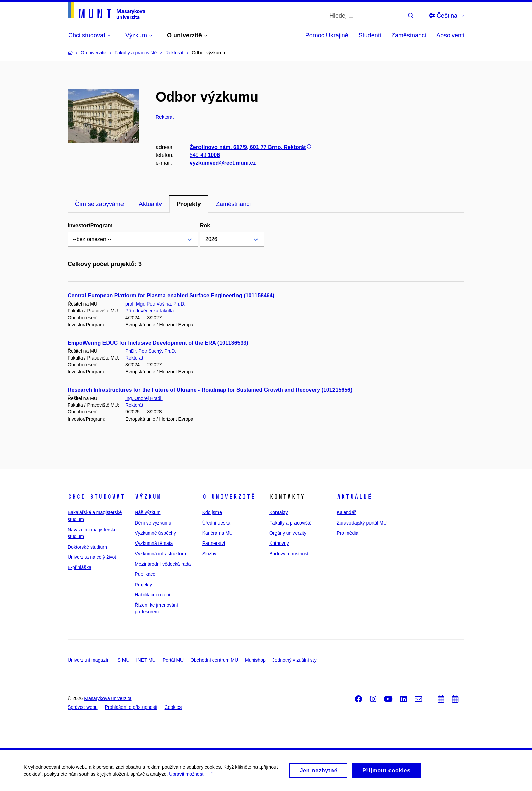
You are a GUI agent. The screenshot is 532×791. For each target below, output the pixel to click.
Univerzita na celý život (92, 557)
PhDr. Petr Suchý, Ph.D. (151, 351)
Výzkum (148, 497)
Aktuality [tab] (150, 204)
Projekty (143, 585)
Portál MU (173, 660)
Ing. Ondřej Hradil (144, 398)
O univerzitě (229, 497)
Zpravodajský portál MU (362, 523)
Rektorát (134, 358)
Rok (205, 226)
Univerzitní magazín (89, 660)
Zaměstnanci (409, 35)
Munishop (255, 660)
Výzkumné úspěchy (155, 533)
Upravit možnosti (191, 776)
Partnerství (214, 543)
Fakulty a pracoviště (291, 523)
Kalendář (346, 512)
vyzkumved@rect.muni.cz (223, 163)
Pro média (347, 533)
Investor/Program (90, 226)
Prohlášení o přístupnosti (131, 707)
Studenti (370, 35)
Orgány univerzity (288, 533)
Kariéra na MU (217, 533)
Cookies (173, 707)
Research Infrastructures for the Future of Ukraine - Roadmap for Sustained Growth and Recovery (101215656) (210, 390)
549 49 (205, 155)
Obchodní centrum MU (214, 660)
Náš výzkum (148, 512)
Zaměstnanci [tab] (233, 204)
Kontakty (279, 512)
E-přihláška (79, 567)
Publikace (145, 574)
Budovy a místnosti (289, 554)
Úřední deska (216, 523)
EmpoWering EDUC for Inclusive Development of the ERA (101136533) (158, 343)
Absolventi (450, 35)
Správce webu (83, 707)
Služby (209, 554)
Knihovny (279, 543)
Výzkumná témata (154, 543)
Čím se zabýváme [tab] (99, 204)
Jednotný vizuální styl (295, 660)
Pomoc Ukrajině (327, 35)
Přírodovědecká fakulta (149, 311)
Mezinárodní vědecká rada (163, 564)
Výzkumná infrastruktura (160, 554)
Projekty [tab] (189, 204)
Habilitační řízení (152, 595)
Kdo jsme (212, 512)
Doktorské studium (87, 547)
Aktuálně (354, 497)
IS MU (123, 660)
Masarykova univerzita (108, 698)
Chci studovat (96, 497)
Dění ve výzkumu (153, 523)
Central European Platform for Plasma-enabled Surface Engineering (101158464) (171, 296)
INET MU (146, 660)
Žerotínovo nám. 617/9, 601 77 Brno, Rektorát (251, 147)
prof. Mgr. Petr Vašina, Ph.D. (155, 304)
